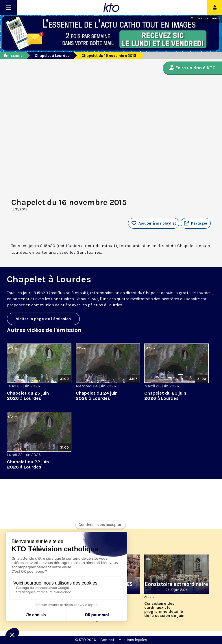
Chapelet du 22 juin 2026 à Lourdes (28, 464)
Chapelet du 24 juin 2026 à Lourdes (97, 396)
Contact (107, 640)
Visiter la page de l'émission (43, 319)
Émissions (13, 56)
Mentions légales (133, 640)
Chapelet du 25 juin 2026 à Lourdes (28, 396)
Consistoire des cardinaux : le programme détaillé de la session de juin (164, 610)
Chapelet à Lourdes (52, 56)
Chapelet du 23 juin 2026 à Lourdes (165, 396)
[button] (196, 223)
